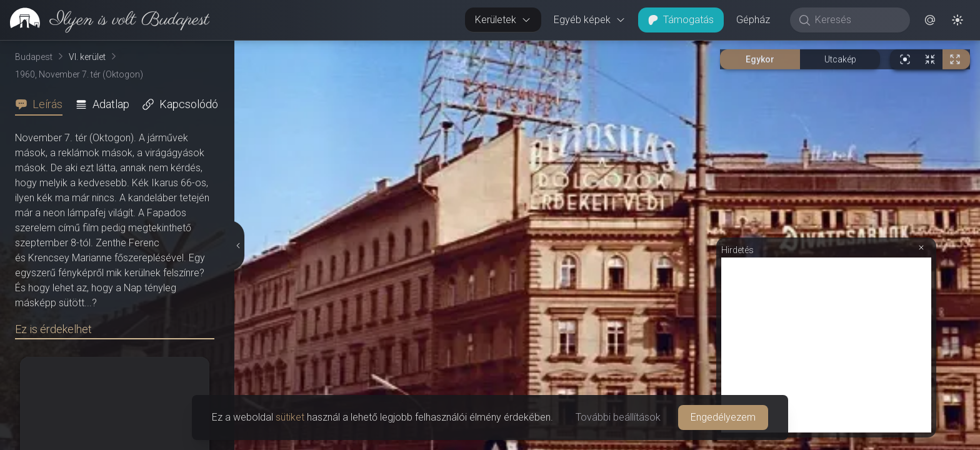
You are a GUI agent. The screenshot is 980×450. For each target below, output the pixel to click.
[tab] (42, 104)
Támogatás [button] (681, 20)
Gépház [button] (753, 20)
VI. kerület (87, 57)
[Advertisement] (826, 345)
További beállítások (618, 417)
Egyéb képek (590, 20)
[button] (930, 20)
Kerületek (503, 20)
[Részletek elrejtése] (237, 246)
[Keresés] (857, 20)
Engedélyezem (723, 417)
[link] (105, 20)
